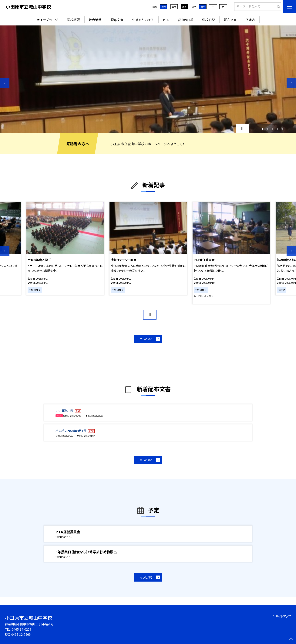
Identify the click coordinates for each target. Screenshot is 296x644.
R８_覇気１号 (65, 411)
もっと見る (146, 339)
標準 (203, 7)
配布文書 (117, 20)
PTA (166, 20)
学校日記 (209, 20)
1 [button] (262, 129)
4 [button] (277, 129)
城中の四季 (185, 20)
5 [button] (283, 129)
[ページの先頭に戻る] (291, 639)
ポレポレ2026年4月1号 (71, 431)
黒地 (184, 7)
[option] (148, 79)
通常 (164, 7)
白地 (174, 7)
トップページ (49, 20)
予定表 (250, 20)
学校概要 (73, 20)
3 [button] (272, 129)
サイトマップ (283, 616)
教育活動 (95, 20)
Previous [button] (5, 83)
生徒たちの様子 (143, 20)
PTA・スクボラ (206, 296)
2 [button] (267, 129)
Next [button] (291, 83)
